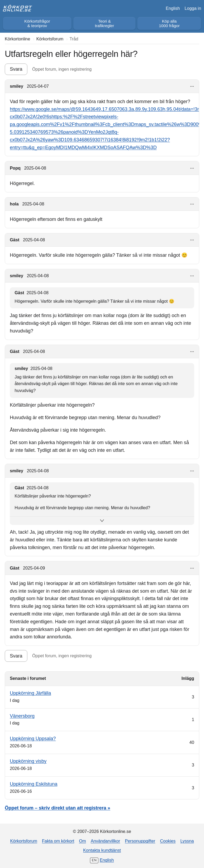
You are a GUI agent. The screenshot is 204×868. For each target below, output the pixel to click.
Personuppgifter (140, 841)
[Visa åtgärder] (192, 87)
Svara (16, 69)
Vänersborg (22, 716)
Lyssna (187, 841)
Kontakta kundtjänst (102, 850)
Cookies (168, 841)
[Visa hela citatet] (102, 521)
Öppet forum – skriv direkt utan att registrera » (58, 808)
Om (82, 841)
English (173, 8)
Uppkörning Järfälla (30, 693)
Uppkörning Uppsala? (33, 739)
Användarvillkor (106, 841)
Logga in (193, 8)
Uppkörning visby (28, 761)
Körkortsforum (24, 841)
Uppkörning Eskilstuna (34, 784)
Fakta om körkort (58, 841)
